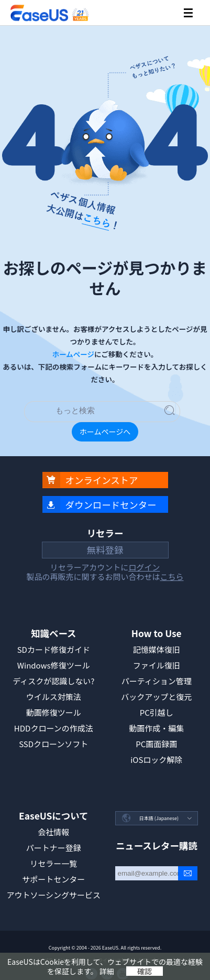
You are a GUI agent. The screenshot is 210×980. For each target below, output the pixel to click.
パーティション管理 (157, 681)
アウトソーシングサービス (53, 895)
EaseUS (49, 13)
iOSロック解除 (156, 760)
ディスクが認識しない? (53, 681)
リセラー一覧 (53, 863)
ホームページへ (105, 432)
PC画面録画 (156, 744)
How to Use (157, 633)
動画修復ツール (54, 712)
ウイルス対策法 (54, 697)
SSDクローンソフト (53, 744)
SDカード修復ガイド (54, 649)
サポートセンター (53, 879)
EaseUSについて (53, 816)
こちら (172, 577)
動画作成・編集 (156, 728)
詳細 (107, 971)
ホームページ (73, 354)
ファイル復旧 (157, 665)
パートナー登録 (54, 848)
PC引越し (157, 712)
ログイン (144, 567)
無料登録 (105, 550)
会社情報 (53, 832)
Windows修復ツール (54, 665)
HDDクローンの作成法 (54, 728)
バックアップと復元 (156, 697)
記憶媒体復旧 (157, 649)
